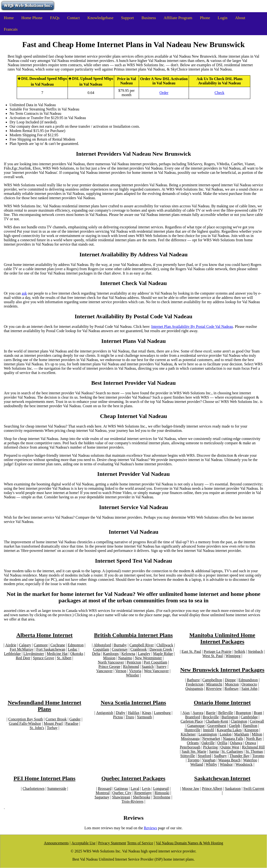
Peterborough (190, 747)
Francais (11, 29)
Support (128, 18)
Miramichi (214, 684)
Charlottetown (34, 788)
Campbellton (212, 680)
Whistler (132, 675)
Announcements (56, 843)
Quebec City (122, 793)
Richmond (131, 667)
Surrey (162, 667)
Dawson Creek (161, 649)
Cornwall (257, 721)
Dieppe (230, 680)
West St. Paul (213, 656)
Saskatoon (233, 788)
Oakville (208, 743)
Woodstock (244, 764)
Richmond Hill (253, 747)
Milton (257, 734)
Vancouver (104, 671)
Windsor (226, 764)
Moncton (232, 684)
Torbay (52, 728)
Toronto (258, 756)
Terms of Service (140, 843)
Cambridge (249, 717)
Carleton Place (192, 721)
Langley (144, 654)
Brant (258, 713)
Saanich (148, 667)
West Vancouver (156, 671)
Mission (109, 658)
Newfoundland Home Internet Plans (44, 706)
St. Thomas (254, 751)
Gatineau (121, 788)
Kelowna (128, 654)
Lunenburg (162, 713)
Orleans (193, 743)
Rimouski (162, 793)
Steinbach (255, 651)
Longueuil (161, 788)
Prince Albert (212, 788)
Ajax (186, 713)
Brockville (211, 717)
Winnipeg (233, 656)
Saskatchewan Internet (222, 778)
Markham (242, 734)
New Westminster (148, 658)
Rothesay (232, 689)
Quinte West (230, 747)
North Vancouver (111, 662)
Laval (135, 788)
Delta (96, 654)
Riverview (214, 689)
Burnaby (120, 645)
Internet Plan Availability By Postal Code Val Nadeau (192, 327)
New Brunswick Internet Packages (222, 670)
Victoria (135, 671)
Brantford (192, 717)
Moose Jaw (191, 788)
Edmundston (248, 680)
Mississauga (190, 739)
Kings (147, 713)
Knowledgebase (100, 18)
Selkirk (240, 651)
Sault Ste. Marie (194, 751)
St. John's (37, 728)
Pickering (210, 747)
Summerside (57, 788)
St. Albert (64, 658)
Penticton (134, 662)
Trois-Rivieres (133, 801)
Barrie (211, 713)
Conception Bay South (26, 719)
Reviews (150, 828)
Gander (75, 719)
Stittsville (188, 756)
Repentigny (143, 793)
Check (219, 93)
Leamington (208, 734)
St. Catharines (232, 751)
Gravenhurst (217, 726)
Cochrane (58, 645)
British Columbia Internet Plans (133, 635)
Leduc (73, 649)
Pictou (118, 717)
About (240, 18)
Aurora (198, 713)
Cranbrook (139, 649)
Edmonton (76, 645)
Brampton (243, 713)
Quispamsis (194, 689)
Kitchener (188, 734)
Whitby (211, 764)
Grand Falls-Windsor (25, 723)
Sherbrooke (142, 797)
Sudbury (220, 756)
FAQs (55, 18)
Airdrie (11, 645)
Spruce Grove (43, 658)
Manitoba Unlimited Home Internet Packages (222, 638)
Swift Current (254, 788)
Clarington (239, 721)
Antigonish (104, 713)
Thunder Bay (240, 756)
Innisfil (208, 730)
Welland (197, 764)
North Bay (254, 739)
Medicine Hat (57, 654)
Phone (205, 18)
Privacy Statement (112, 843)
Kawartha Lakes (229, 730)
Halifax (134, 713)
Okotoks (77, 654)
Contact (73, 18)
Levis (146, 788)
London (226, 734)
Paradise (72, 723)
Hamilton (250, 726)
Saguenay (102, 797)
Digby (121, 713)
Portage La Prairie (218, 651)
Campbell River (142, 645)
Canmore (41, 645)
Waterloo (250, 760)
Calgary (25, 645)
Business (149, 18)
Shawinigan (121, 797)
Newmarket (211, 739)
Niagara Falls (233, 739)
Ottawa (250, 743)
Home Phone (32, 18)
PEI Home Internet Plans (44, 778)
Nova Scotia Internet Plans (133, 703)
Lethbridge (12, 654)
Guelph (235, 726)
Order (164, 93)
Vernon (121, 671)
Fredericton (195, 684)
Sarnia (214, 751)
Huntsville (192, 730)
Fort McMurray (22, 649)
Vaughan (209, 760)
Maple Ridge (163, 654)
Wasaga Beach (229, 760)
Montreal (103, 793)
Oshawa (236, 743)
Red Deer (23, 658)
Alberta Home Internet (44, 635)
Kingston (251, 730)
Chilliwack (165, 645)
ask (24, 293)
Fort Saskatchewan (51, 649)
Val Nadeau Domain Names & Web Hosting (189, 843)
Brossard (105, 788)
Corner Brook (56, 719)
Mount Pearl (53, 723)
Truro (130, 717)
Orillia (222, 743)
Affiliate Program (178, 18)
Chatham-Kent (217, 721)
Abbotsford (102, 645)
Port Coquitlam (155, 662)
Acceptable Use (83, 843)
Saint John (249, 689)
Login (223, 18)
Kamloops (111, 654)
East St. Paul (191, 651)
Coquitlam (101, 649)
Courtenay (120, 649)
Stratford (204, 756)
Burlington (230, 717)
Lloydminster (34, 654)
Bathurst (193, 680)
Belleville (226, 713)
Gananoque (196, 726)
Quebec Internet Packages (133, 778)
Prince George (109, 667)
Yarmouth (144, 717)
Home (9, 18)
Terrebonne (162, 797)
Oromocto (249, 684)
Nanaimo (125, 658)
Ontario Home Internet (222, 703)
